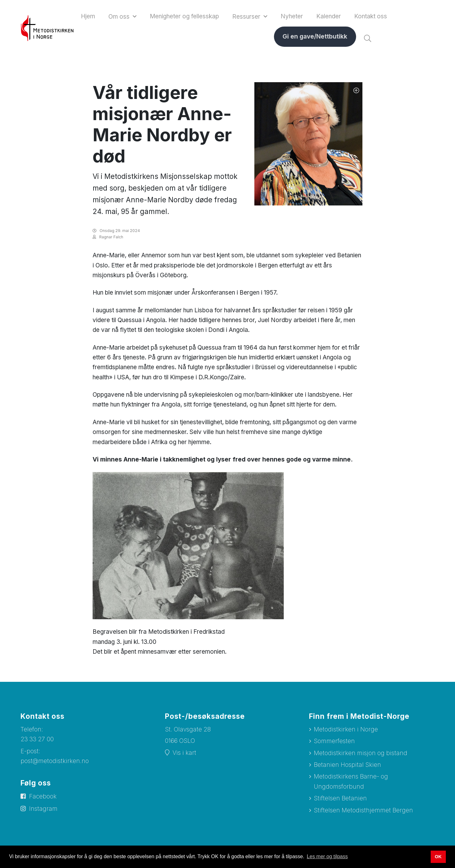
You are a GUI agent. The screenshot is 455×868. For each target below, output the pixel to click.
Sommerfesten (334, 741)
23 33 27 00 (37, 739)
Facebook (43, 796)
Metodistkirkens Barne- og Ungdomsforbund (351, 781)
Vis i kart (184, 753)
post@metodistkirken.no (55, 761)
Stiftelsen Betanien (340, 798)
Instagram (43, 809)
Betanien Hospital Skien (347, 765)
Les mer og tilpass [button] (327, 856)
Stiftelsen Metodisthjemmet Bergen (363, 810)
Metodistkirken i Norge (346, 729)
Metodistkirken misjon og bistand (361, 753)
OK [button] (438, 857)
